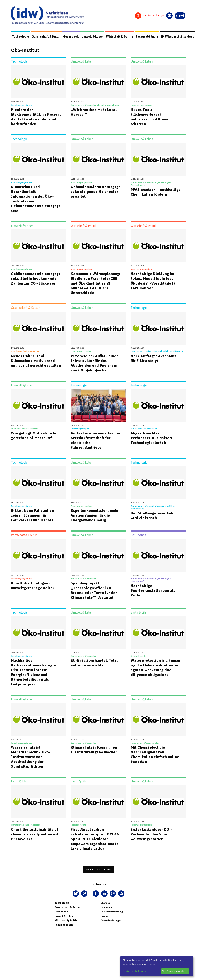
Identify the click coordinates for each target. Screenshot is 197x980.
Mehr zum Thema (99, 870)
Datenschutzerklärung (112, 912)
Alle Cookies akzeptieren (175, 971)
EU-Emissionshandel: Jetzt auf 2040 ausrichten (94, 663)
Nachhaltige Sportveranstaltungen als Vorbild (153, 591)
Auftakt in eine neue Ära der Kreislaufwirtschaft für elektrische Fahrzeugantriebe (95, 440)
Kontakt (105, 916)
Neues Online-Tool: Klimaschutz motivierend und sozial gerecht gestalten (36, 361)
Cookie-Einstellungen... (135, 971)
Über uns (105, 903)
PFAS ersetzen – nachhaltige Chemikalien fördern (156, 192)
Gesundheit (73, 37)
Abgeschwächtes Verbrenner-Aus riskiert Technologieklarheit (151, 438)
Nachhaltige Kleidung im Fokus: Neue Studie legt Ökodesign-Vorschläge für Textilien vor (154, 281)
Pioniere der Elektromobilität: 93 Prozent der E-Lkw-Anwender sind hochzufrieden (36, 117)
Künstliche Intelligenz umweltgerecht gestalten (33, 586)
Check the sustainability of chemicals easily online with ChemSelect (36, 834)
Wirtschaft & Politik (123, 37)
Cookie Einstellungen (111, 921)
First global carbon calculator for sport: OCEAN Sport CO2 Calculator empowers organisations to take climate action (95, 839)
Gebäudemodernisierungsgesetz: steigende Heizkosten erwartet (96, 192)
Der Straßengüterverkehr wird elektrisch (153, 516)
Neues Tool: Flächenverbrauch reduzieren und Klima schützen (150, 117)
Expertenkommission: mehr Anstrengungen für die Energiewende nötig (95, 515)
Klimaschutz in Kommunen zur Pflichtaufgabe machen (94, 750)
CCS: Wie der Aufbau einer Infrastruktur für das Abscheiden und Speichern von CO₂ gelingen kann (94, 363)
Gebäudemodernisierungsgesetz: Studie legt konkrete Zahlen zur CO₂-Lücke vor (36, 279)
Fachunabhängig (151, 37)
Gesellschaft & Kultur (47, 37)
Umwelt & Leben (95, 37)
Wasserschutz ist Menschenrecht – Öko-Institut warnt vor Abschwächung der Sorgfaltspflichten (31, 757)
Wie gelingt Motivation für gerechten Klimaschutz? (34, 436)
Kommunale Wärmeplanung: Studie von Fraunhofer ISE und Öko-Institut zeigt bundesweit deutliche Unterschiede (96, 283)
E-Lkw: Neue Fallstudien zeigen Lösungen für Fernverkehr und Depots (32, 515)
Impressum (106, 907)
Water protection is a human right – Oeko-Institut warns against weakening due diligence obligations (156, 668)
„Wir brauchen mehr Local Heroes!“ (94, 112)
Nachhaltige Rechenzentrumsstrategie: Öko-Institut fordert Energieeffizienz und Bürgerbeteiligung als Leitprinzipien (34, 672)
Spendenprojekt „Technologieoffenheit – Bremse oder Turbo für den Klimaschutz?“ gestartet (94, 590)
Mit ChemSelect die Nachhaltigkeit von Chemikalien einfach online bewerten (155, 755)
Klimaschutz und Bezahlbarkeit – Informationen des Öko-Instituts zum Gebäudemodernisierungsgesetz (36, 199)
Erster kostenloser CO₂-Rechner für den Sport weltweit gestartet (151, 834)
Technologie (21, 37)
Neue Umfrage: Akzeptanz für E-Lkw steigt (153, 358)
